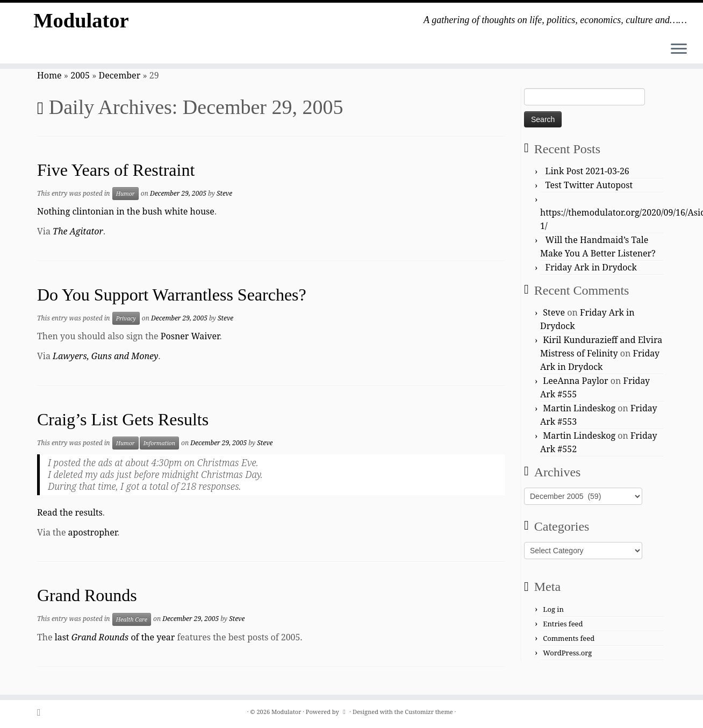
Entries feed (563, 624)
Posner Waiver (190, 336)
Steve (224, 193)
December (120, 75)
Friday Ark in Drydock (591, 267)
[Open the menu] (679, 49)
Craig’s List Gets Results (123, 419)
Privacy (126, 318)
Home (49, 75)
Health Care (132, 619)
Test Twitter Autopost (589, 185)
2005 (80, 75)
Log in (553, 609)
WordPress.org (567, 653)
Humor (125, 194)
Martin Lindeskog (579, 408)
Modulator (81, 21)
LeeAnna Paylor (575, 381)
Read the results (70, 512)
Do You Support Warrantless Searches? (172, 295)
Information (159, 443)
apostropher (93, 532)
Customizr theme (429, 712)
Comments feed (569, 638)
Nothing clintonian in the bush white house (126, 211)
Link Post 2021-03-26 (587, 171)
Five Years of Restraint (116, 170)
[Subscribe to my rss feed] (42, 712)
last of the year (115, 637)
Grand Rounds (87, 595)
